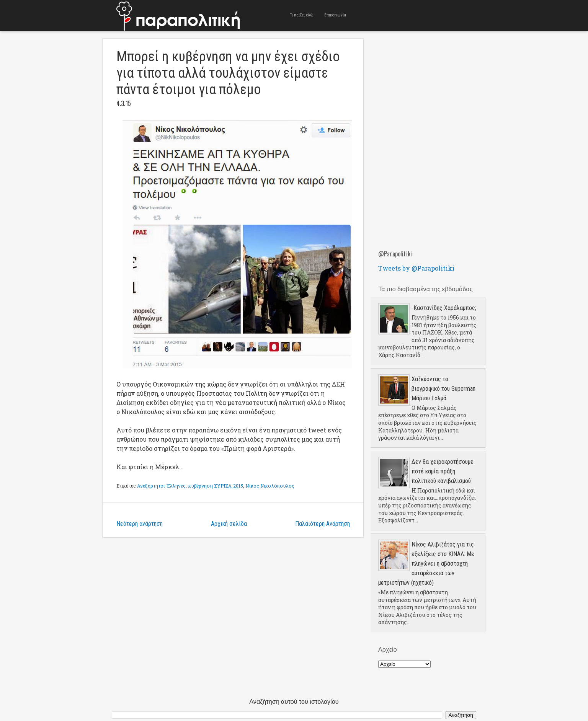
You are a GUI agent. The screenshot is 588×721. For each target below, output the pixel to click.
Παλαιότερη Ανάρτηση (323, 524)
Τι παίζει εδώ (302, 15)
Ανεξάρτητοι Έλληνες (161, 486)
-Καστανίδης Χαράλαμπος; (444, 308)
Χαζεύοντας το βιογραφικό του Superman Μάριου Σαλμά (443, 389)
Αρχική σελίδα (229, 524)
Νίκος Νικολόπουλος (270, 486)
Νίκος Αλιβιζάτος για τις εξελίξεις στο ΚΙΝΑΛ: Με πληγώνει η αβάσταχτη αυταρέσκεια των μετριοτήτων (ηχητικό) (426, 564)
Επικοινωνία (335, 15)
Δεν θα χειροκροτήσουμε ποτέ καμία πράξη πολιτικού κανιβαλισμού (443, 471)
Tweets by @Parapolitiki (416, 268)
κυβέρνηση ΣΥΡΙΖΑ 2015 (216, 486)
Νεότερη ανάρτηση (140, 524)
